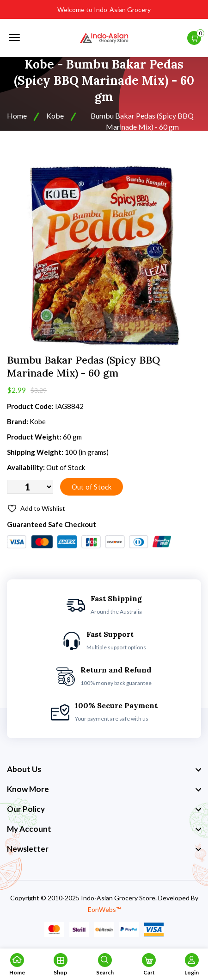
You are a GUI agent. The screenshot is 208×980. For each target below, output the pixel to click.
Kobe (55, 116)
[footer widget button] (104, 769)
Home (17, 116)
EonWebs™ (104, 909)
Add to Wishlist (36, 509)
